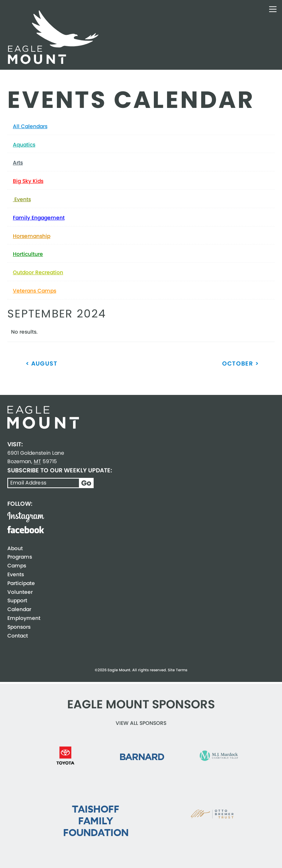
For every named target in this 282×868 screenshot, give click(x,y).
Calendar (19, 609)
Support (17, 600)
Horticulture (28, 254)
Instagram (26, 517)
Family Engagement (39, 218)
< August (42, 364)
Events (22, 199)
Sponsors (19, 627)
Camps (17, 566)
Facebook (26, 530)
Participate (21, 583)
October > (241, 364)
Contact (18, 636)
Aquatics (24, 145)
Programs (20, 557)
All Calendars (30, 126)
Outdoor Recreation (38, 272)
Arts (18, 163)
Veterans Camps (35, 291)
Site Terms (178, 670)
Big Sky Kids (28, 181)
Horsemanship (32, 236)
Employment (24, 618)
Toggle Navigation (273, 9)
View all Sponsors (141, 723)
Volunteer (20, 592)
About (15, 548)
